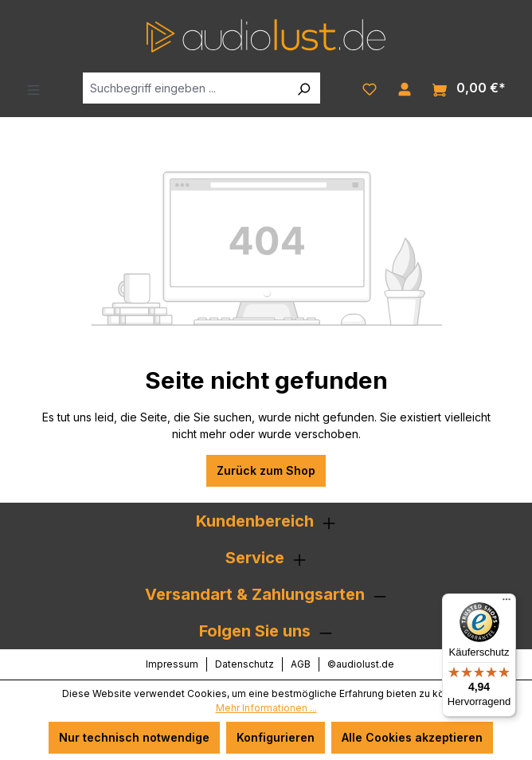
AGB (301, 664)
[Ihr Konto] (405, 88)
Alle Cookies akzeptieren (412, 737)
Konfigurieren (276, 737)
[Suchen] (303, 88)
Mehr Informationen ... (266, 708)
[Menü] (33, 88)
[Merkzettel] (370, 88)
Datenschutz (244, 664)
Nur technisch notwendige (134, 737)
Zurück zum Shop (266, 470)
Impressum (172, 664)
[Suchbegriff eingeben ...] (185, 88)
